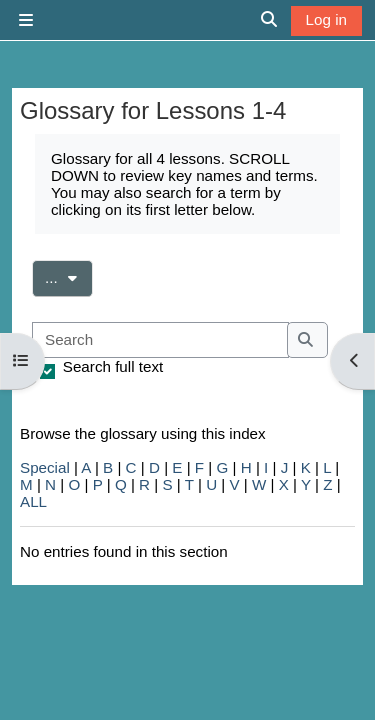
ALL (33, 501)
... (69, 276)
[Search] (160, 340)
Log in (326, 19)
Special (45, 467)
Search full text (113, 366)
